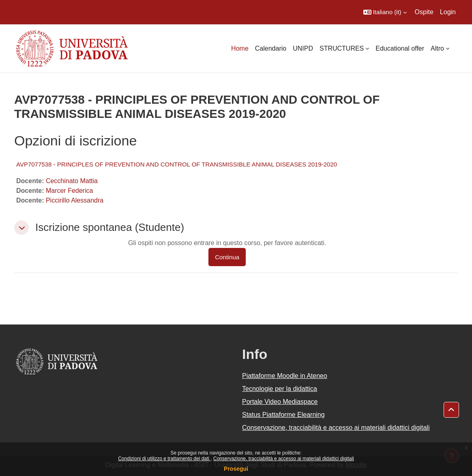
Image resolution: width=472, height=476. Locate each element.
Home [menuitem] (240, 48)
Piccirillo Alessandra (75, 200)
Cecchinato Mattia (72, 181)
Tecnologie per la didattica (280, 389)
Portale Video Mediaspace (280, 402)
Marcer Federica (69, 191)
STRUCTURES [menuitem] (342, 48)
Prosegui (236, 469)
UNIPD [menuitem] (303, 48)
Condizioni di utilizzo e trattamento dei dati (164, 459)
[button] (385, 12)
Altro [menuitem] (437, 48)
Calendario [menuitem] (271, 48)
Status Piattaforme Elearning (283, 415)
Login (448, 12)
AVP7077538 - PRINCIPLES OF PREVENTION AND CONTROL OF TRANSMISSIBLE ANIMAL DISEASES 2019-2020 (177, 164)
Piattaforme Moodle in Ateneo (285, 376)
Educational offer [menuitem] (400, 48)
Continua (227, 257)
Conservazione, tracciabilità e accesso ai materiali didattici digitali (284, 459)
